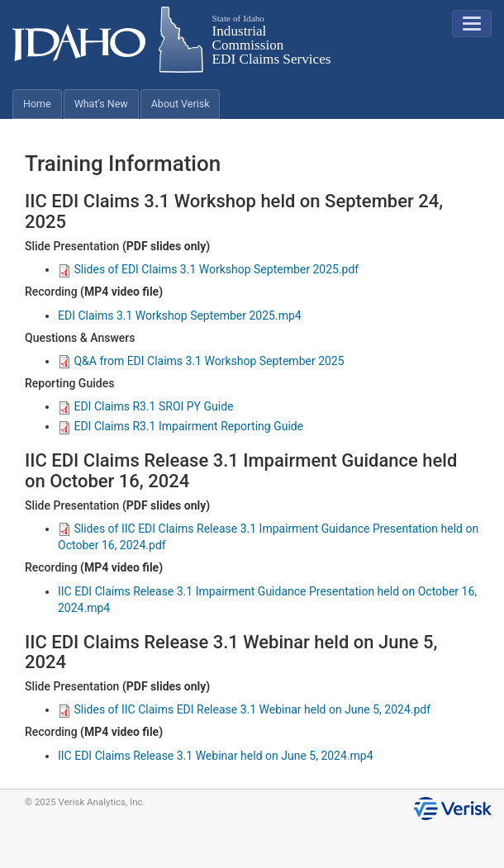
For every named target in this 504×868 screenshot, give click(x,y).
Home (37, 104)
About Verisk (181, 104)
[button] (472, 24)
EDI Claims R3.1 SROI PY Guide (145, 406)
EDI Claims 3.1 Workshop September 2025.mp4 (180, 315)
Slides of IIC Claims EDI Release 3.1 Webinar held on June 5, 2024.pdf (244, 709)
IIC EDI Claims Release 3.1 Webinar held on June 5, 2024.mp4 (216, 756)
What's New (101, 104)
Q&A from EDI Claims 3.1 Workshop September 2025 (201, 361)
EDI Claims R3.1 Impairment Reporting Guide (181, 426)
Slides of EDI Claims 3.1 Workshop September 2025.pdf (208, 269)
